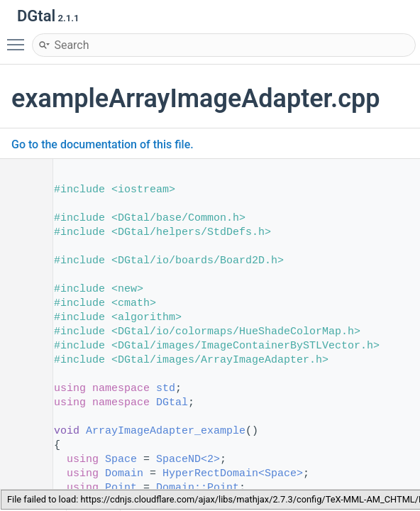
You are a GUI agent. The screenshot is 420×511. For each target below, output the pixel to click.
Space (121, 460)
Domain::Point (198, 488)
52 (21, 431)
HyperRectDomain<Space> (233, 474)
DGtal (172, 403)
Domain (124, 474)
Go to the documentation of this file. (103, 144)
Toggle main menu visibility (19, 38)
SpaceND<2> (188, 460)
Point (121, 488)
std (166, 389)
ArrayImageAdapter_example (166, 431)
